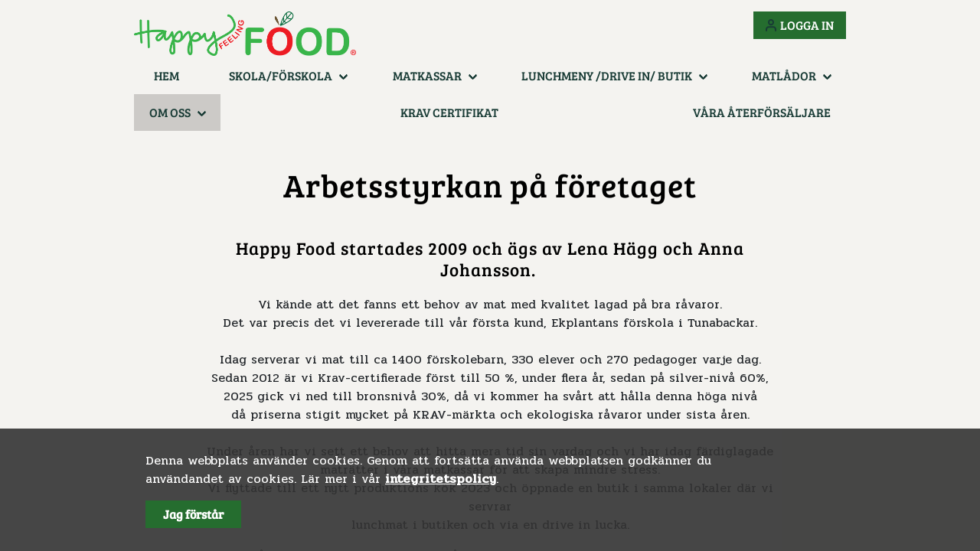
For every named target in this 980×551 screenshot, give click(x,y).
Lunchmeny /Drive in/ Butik (607, 75)
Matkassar (427, 75)
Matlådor (784, 75)
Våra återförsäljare (762, 112)
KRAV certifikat (449, 112)
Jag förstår (193, 514)
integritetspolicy (441, 479)
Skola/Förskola (281, 75)
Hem (167, 75)
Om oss (170, 112)
